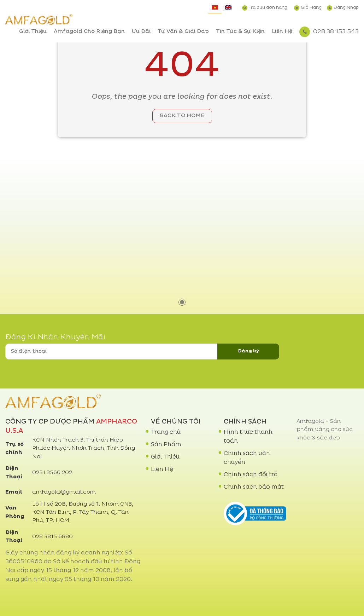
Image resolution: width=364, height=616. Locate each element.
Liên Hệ (282, 32)
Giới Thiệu (33, 32)
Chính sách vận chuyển (247, 458)
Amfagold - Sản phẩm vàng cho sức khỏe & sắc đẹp (325, 430)
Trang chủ (166, 432)
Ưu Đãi (141, 32)
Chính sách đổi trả (251, 475)
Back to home (182, 116)
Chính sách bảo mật (254, 487)
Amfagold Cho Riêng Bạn (89, 32)
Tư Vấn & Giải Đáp (183, 32)
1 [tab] (182, 302)
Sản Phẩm (166, 445)
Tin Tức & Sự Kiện (240, 32)
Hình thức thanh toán (248, 437)
